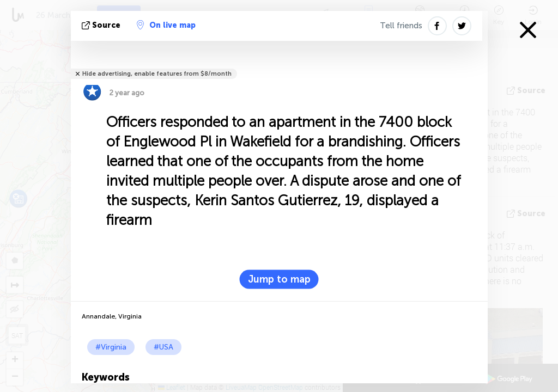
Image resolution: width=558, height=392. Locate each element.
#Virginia (111, 347)
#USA (163, 347)
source (102, 25)
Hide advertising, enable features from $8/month (157, 74)
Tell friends (401, 26)
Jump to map (279, 279)
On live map (166, 25)
